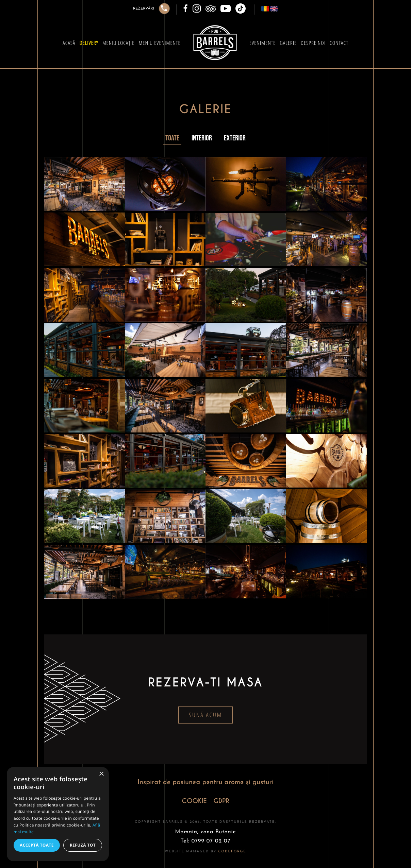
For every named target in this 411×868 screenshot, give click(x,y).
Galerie (288, 43)
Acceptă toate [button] (37, 845)
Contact (339, 43)
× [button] (101, 774)
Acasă (69, 43)
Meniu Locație (119, 43)
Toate (172, 138)
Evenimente (263, 43)
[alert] (58, 814)
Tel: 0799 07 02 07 (206, 841)
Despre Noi (313, 43)
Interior (202, 138)
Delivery (89, 43)
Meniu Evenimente (159, 43)
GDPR (221, 801)
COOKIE (194, 801)
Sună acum (205, 715)
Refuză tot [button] (83, 845)
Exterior (235, 138)
